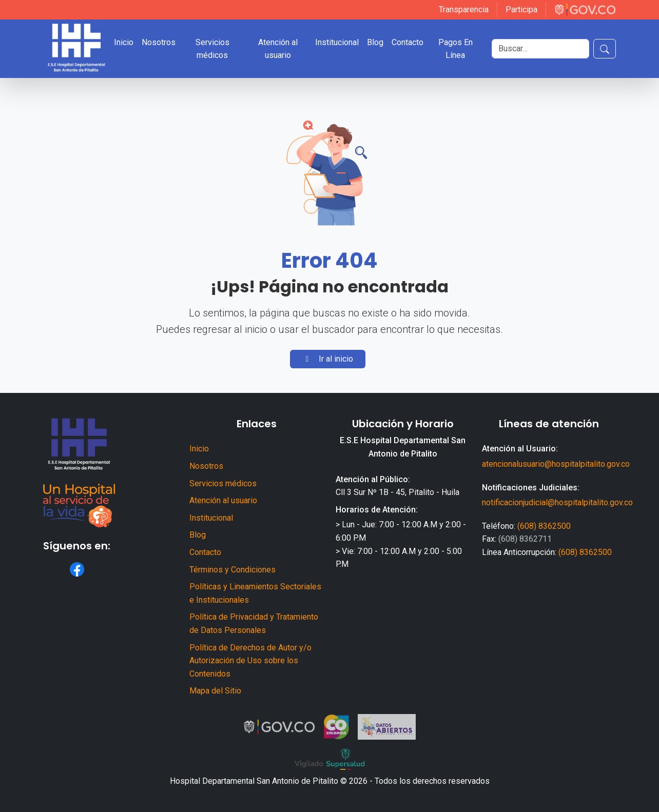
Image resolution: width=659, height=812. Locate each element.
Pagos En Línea (456, 49)
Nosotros (159, 42)
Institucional (337, 42)
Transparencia (464, 9)
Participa (521, 9)
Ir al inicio (328, 359)
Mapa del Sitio (215, 691)
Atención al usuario (278, 49)
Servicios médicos (212, 49)
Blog (375, 42)
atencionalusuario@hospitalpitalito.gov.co (556, 464)
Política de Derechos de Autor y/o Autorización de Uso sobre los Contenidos (250, 661)
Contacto (408, 42)
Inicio (124, 42)
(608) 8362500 (544, 526)
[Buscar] (540, 49)
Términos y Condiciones (232, 570)
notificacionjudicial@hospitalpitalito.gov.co (557, 502)
